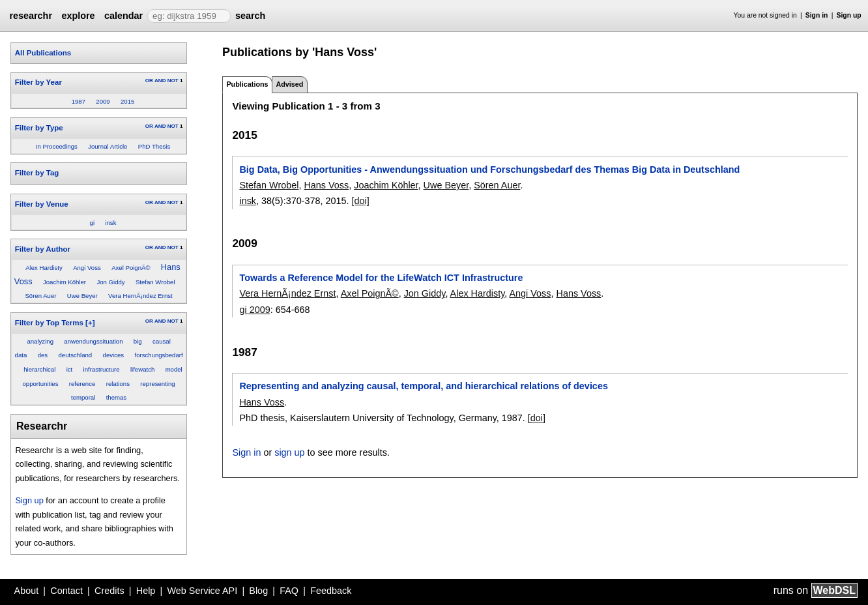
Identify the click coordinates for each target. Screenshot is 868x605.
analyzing (40, 341)
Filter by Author (43, 249)
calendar (123, 16)
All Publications (43, 53)
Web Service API (202, 591)
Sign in (817, 15)
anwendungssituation (93, 341)
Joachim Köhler (65, 282)
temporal (83, 397)
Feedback (331, 591)
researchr (31, 16)
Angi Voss (87, 268)
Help (146, 591)
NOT (173, 81)
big (138, 341)
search (250, 16)
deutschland (75, 355)
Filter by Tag (37, 173)
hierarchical (39, 369)
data (21, 355)
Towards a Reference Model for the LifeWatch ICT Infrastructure (381, 278)
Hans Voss (326, 185)
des (43, 355)
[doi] (361, 201)
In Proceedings (57, 146)
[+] (90, 323)
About (27, 591)
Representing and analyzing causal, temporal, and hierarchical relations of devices (423, 386)
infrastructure (102, 369)
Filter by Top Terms (49, 323)
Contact (66, 591)
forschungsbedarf (158, 355)
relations (118, 384)
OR (149, 81)
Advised (289, 84)
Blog (258, 591)
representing (157, 384)
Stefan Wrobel (155, 282)
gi (92, 223)
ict (70, 369)
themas (116, 397)
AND (160, 81)
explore (78, 16)
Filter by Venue (42, 204)
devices (114, 355)
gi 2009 (254, 310)
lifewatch (142, 369)
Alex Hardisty (44, 268)
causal (162, 341)
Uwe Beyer (82, 296)
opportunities (41, 384)
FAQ (289, 591)
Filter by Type (39, 128)
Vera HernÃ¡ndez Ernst (140, 296)
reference (82, 384)
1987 (79, 101)
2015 (127, 101)
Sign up (849, 15)
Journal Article (108, 146)
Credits (109, 591)
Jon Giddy (110, 282)
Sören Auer (40, 296)
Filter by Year (38, 82)
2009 (103, 101)
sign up (289, 452)
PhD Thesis (154, 146)
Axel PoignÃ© (131, 268)
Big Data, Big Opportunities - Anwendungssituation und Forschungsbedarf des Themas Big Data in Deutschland (489, 170)
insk (110, 223)
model (174, 369)
